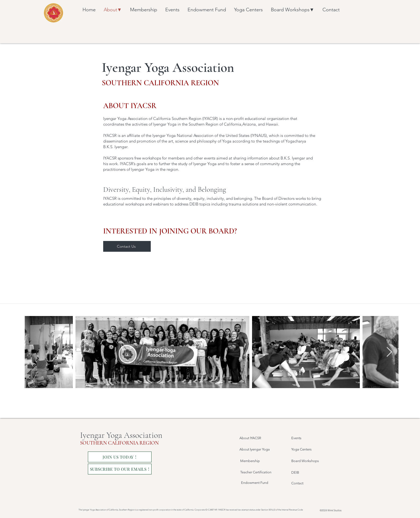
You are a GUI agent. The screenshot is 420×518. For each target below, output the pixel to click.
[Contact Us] (127, 246)
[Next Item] (389, 352)
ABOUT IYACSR (130, 106)
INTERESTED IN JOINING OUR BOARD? (170, 231)
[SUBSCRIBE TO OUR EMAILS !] (120, 469)
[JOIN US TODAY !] (120, 457)
